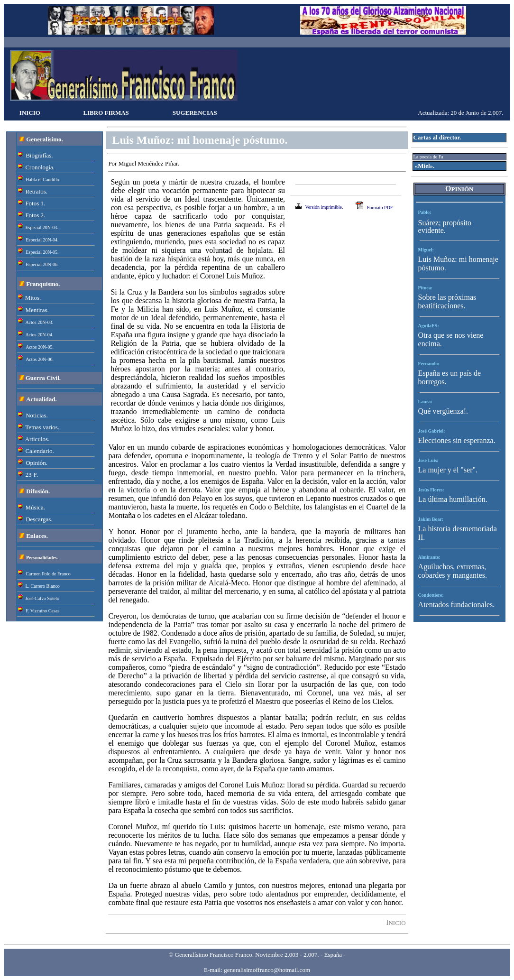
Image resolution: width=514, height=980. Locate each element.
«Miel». (424, 166)
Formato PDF (380, 208)
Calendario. (39, 451)
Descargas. (39, 519)
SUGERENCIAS (195, 113)
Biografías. (39, 155)
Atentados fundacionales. (457, 605)
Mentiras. (37, 310)
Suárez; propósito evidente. (445, 227)
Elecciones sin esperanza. (457, 440)
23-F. (32, 475)
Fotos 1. (35, 203)
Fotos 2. (35, 215)
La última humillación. (453, 499)
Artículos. (37, 439)
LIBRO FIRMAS (106, 113)
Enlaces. (37, 536)
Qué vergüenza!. (443, 411)
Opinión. (37, 463)
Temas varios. (42, 427)
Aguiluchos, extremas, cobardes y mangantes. (453, 571)
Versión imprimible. (324, 207)
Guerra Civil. (43, 378)
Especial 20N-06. (42, 264)
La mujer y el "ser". (448, 470)
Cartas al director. (437, 137)
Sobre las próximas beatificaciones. (447, 301)
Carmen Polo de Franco (48, 574)
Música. (35, 507)
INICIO (30, 113)
